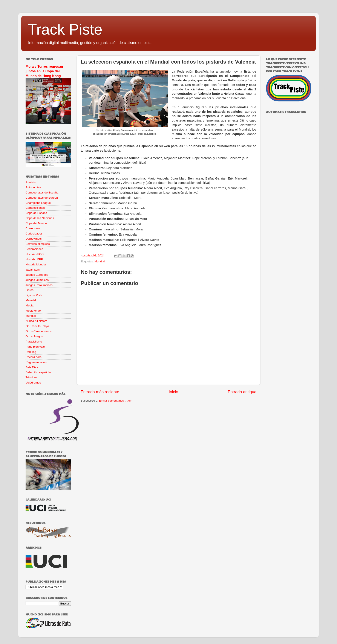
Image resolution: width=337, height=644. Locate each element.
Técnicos (31, 377)
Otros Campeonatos (39, 331)
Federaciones (34, 249)
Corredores (33, 228)
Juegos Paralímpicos (39, 285)
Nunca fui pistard (36, 321)
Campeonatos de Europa (42, 198)
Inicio (173, 392)
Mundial (100, 261)
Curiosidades (34, 234)
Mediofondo (33, 311)
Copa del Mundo (36, 223)
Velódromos (33, 383)
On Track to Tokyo (37, 326)
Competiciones (35, 208)
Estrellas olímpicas (38, 244)
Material (31, 300)
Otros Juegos (34, 336)
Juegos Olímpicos (37, 280)
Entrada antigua (242, 392)
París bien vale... (36, 347)
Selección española (38, 372)
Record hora (34, 357)
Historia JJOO (35, 254)
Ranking (31, 352)
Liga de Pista (34, 295)
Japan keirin (33, 270)
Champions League (38, 203)
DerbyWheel (34, 239)
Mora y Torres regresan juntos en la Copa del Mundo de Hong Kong (44, 71)
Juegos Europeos (37, 275)
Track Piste (65, 29)
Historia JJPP (34, 259)
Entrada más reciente (100, 392)
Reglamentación (36, 362)
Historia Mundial (36, 264)
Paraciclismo (34, 342)
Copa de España (36, 213)
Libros (30, 290)
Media (30, 305)
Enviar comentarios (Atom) (116, 401)
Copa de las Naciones (40, 218)
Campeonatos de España (42, 193)
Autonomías (33, 187)
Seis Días (32, 367)
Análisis (31, 182)
